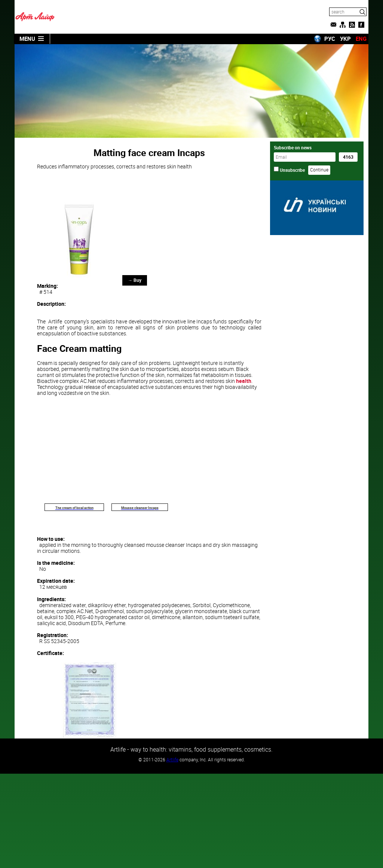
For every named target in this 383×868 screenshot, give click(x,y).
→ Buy (135, 280)
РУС (330, 39)
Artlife (172, 759)
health (244, 381)
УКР (345, 39)
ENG (361, 39)
